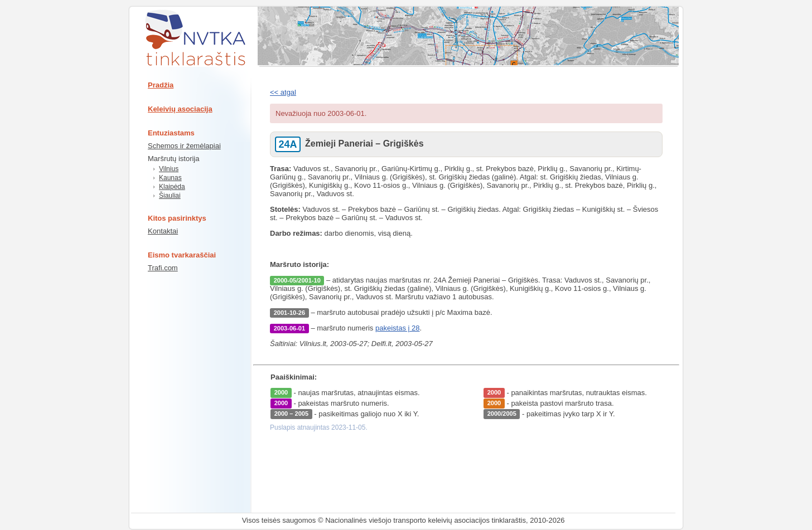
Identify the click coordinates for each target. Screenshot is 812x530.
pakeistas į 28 (398, 328)
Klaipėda (172, 187)
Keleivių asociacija (180, 109)
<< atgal (283, 92)
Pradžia (161, 85)
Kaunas (170, 178)
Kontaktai (163, 231)
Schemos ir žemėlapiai (184, 146)
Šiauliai (170, 196)
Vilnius (169, 169)
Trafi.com (163, 268)
